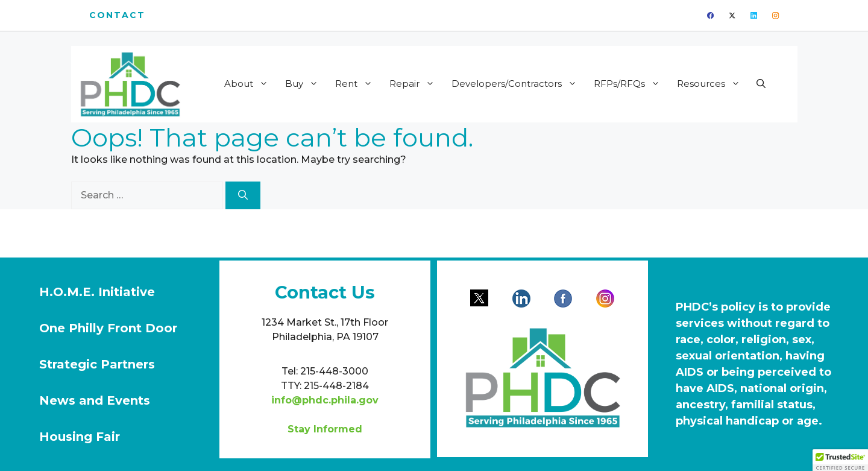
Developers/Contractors (518, 84)
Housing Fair (80, 437)
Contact (118, 15)
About (250, 84)
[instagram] (775, 15)
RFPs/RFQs (631, 84)
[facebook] (710, 15)
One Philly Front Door (108, 328)
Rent (358, 84)
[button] (761, 84)
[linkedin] (754, 15)
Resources (712, 84)
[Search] (243, 195)
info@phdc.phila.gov (325, 400)
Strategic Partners (97, 364)
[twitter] (732, 15)
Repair (416, 84)
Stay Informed (325, 429)
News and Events (95, 400)
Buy (306, 84)
